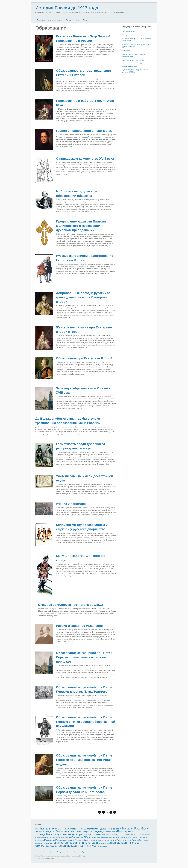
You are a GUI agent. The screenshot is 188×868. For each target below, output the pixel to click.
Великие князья (111, 832)
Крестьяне (38, 838)
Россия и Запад (82, 840)
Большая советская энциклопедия (78, 831)
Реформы (40, 840)
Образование (77, 837)
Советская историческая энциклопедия (72, 843)
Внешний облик (137, 832)
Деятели (53, 852)
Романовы (49, 840)
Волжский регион (147, 832)
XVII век (84, 829)
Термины (39, 852)
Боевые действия (113, 829)
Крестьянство (47, 838)
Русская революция (96, 840)
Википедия (124, 831)
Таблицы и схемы (129, 31)
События (46, 852)
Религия (146, 837)
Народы (70, 852)
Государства (62, 852)
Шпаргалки (126, 50)
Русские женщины (110, 840)
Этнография (104, 846)
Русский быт (137, 840)
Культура (55, 837)
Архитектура (96, 828)
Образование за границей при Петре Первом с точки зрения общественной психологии (86, 722)
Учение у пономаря (71, 504)
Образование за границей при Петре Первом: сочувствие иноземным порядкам (84, 657)
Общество (90, 837)
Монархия (64, 837)
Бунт (103, 832)
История (137, 835)
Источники (78, 852)
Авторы (69, 20)
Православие (120, 837)
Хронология (87, 852)
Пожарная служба (129, 35)
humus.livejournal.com (57, 828)
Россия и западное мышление (79, 626)
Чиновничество (103, 843)
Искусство (129, 835)
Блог (77, 20)
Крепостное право (146, 835)
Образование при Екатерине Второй (84, 358)
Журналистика (120, 835)
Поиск (85, 20)
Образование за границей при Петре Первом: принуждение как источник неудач (84, 760)
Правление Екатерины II (106, 837)
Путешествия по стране (134, 837)
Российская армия (65, 840)
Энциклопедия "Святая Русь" (78, 846)
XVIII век (78, 829)
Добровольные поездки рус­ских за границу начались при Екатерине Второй (83, 297)
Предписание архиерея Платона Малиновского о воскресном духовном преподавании (81, 226)
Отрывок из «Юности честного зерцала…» (71, 605)
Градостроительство (92, 834)
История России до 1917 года (67, 8)
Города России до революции (56, 834)
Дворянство (111, 835)
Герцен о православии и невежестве (84, 131)
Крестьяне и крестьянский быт (133, 60)
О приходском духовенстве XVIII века (85, 159)
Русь (44, 843)
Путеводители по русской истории (49, 20)
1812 (37, 829)
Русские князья (124, 840)
